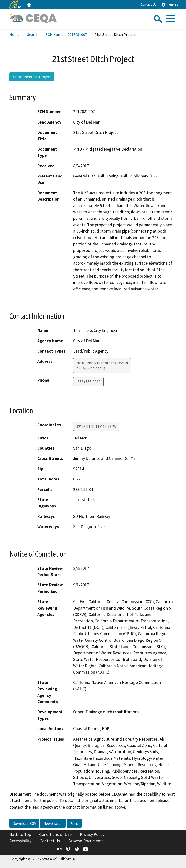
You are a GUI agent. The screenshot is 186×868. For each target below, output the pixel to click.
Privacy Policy (92, 834)
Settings (169, 5)
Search (33, 34)
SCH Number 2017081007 (66, 34)
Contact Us (148, 4)
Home (15, 34)
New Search (53, 823)
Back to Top (20, 834)
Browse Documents (86, 841)
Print (74, 823)
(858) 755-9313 (88, 382)
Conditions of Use (55, 834)
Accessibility (20, 841)
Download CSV (24, 823)
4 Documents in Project (32, 77)
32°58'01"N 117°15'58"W (96, 426)
